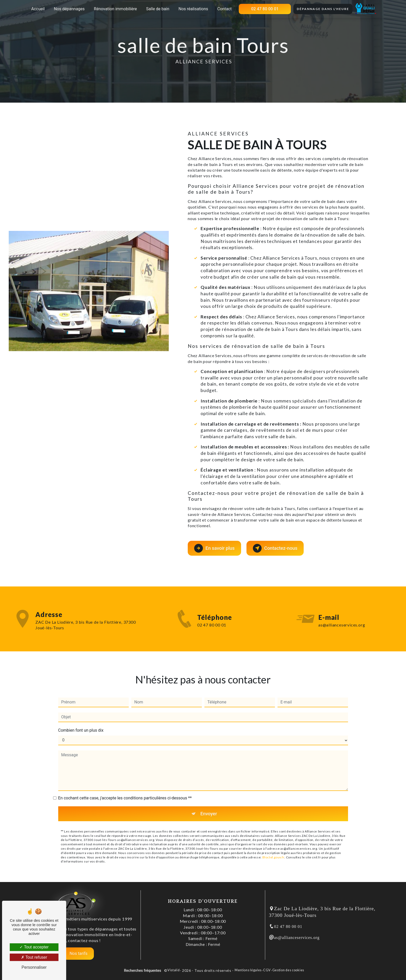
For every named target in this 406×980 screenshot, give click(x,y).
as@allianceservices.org (297, 937)
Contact (224, 9)
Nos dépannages (69, 9)
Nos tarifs (78, 953)
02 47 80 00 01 (265, 9)
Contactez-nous (278, 548)
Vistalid (174, 970)
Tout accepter (34, 947)
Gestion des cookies (288, 970)
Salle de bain (158, 9)
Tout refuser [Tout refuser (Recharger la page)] (34, 957)
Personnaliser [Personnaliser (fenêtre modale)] (34, 967)
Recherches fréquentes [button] (143, 971)
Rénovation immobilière (115, 9)
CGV (267, 970)
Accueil (38, 9)
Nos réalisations (193, 9)
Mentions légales (248, 970)
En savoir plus (215, 548)
